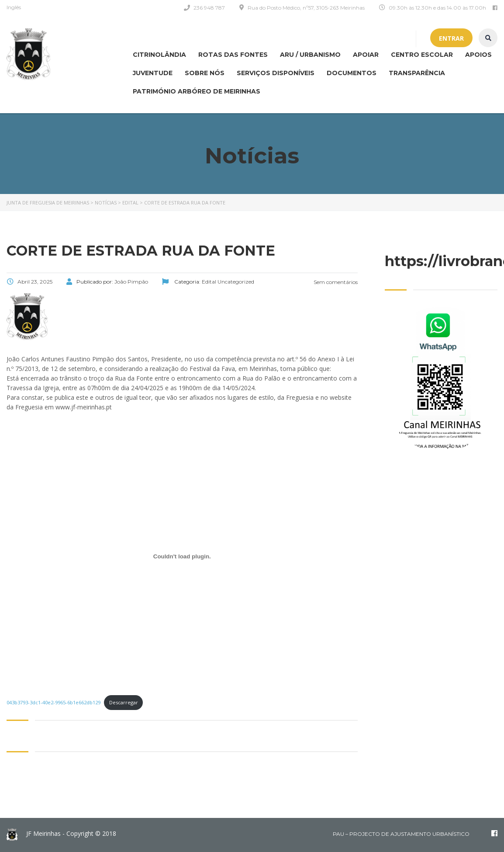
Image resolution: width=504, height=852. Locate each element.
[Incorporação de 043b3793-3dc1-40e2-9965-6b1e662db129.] (182, 556)
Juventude (153, 73)
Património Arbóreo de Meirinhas (197, 91)
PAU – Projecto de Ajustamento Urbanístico (401, 834)
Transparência (417, 73)
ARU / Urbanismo (310, 55)
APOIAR (366, 55)
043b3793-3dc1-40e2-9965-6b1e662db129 (54, 702)
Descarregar (124, 702)
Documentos (352, 73)
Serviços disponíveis (276, 73)
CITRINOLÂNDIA (159, 55)
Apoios (478, 55)
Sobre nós (205, 73)
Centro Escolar (422, 55)
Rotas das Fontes (233, 55)
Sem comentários (335, 282)
